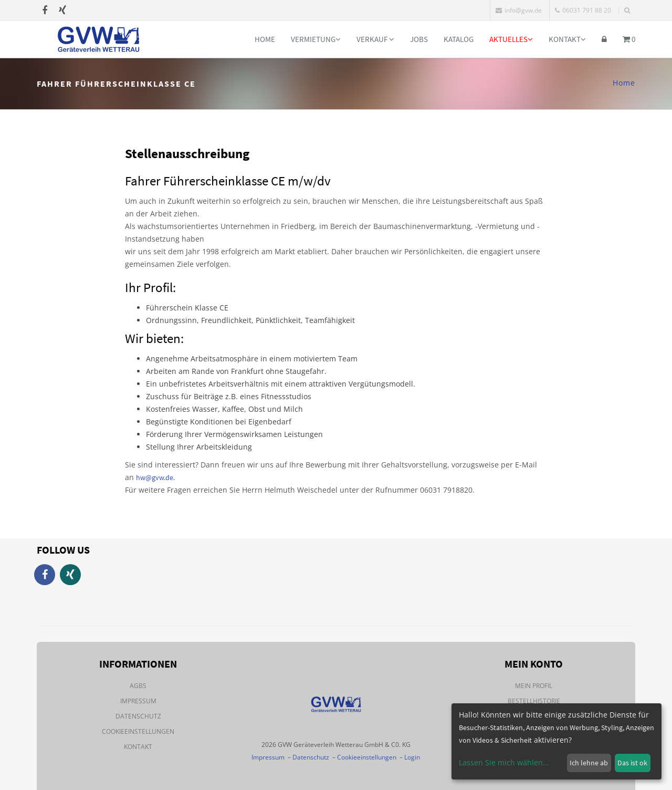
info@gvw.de (519, 10)
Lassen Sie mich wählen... (504, 762)
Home (265, 39)
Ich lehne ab (589, 763)
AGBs (138, 686)
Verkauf (375, 39)
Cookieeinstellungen (138, 731)
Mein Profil (534, 686)
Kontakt (567, 39)
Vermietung (316, 39)
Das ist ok (632, 763)
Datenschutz (138, 716)
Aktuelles (511, 39)
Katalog (459, 39)
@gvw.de (159, 477)
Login (412, 757)
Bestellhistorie (534, 701)
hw (141, 477)
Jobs (419, 39)
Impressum (138, 701)
